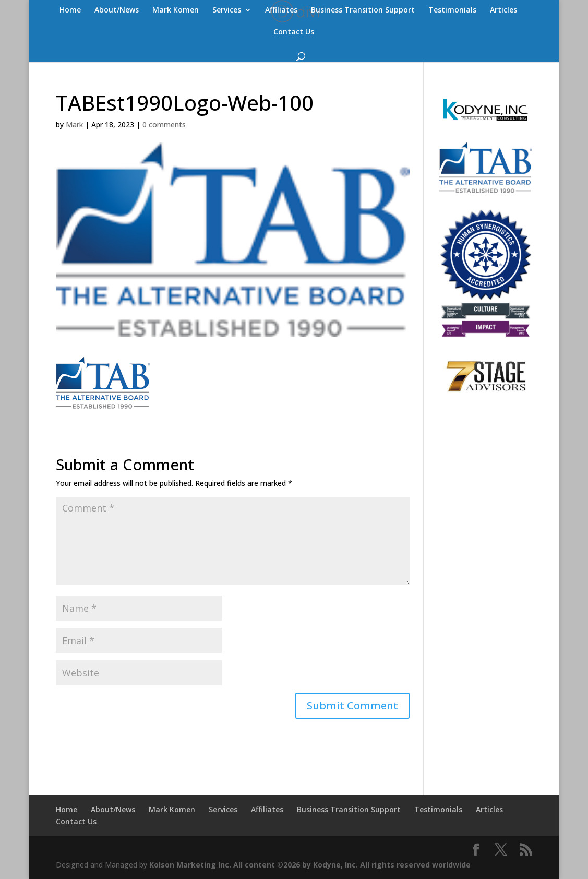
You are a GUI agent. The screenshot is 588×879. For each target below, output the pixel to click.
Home (70, 10)
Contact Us (294, 32)
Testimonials (452, 10)
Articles (503, 10)
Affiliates (281, 10)
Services (227, 10)
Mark (74, 124)
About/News (117, 10)
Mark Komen (176, 10)
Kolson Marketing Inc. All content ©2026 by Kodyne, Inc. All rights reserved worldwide (310, 865)
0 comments (164, 124)
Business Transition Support (363, 10)
